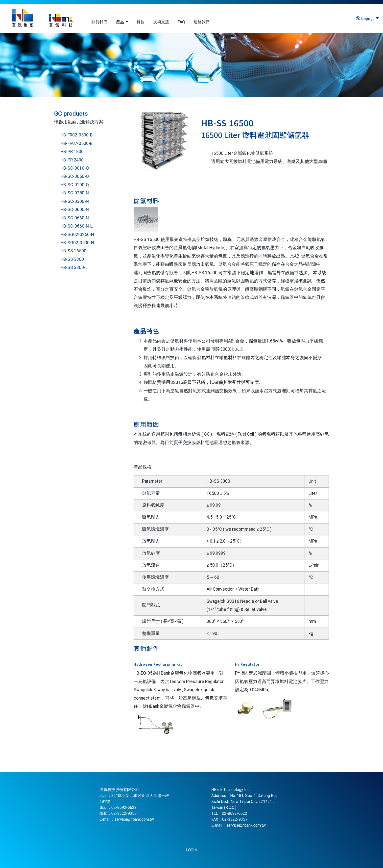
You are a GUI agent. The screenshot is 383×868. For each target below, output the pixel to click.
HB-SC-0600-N (75, 210)
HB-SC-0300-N (75, 201)
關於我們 (99, 22)
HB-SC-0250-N (75, 193)
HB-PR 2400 (72, 160)
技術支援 (161, 22)
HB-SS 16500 (73, 251)
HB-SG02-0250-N (77, 235)
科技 (141, 22)
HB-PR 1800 (72, 152)
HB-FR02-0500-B (77, 135)
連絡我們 (202, 22)
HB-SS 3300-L (74, 267)
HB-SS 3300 (72, 259)
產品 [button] (120, 22)
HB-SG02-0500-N (77, 243)
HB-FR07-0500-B (77, 143)
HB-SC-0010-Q (75, 168)
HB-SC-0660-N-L (76, 226)
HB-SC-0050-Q (75, 176)
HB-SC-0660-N (75, 218)
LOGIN (192, 850)
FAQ (181, 22)
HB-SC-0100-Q (75, 185)
